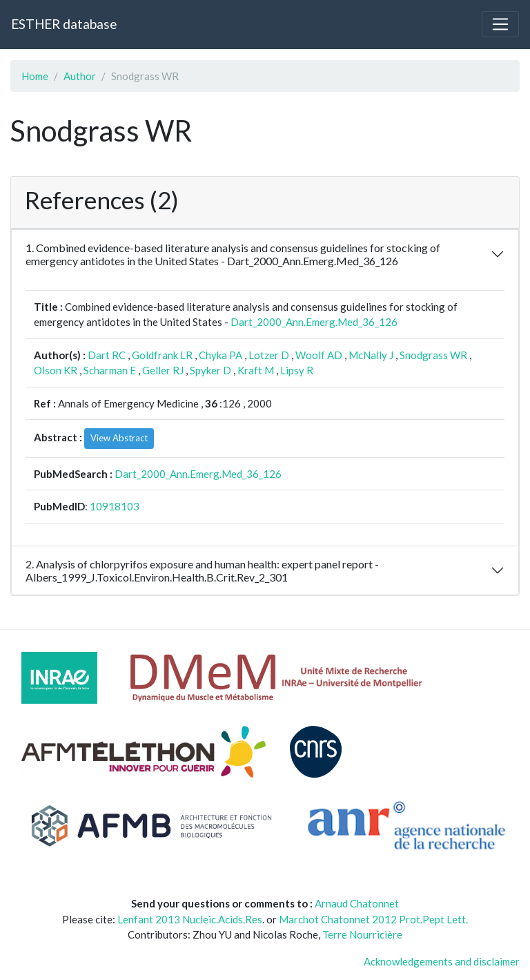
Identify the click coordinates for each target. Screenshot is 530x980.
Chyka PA (220, 355)
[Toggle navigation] (500, 24)
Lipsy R (297, 370)
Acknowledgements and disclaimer (442, 961)
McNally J (371, 355)
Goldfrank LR (162, 355)
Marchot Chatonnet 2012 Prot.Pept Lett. (373, 919)
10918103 (115, 506)
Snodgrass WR (433, 355)
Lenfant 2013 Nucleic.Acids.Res (190, 919)
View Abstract (119, 438)
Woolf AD (319, 355)
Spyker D (210, 370)
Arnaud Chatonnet (357, 903)
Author (80, 76)
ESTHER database (64, 24)
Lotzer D (269, 355)
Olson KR (56, 370)
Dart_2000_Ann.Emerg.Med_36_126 (314, 322)
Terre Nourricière (362, 934)
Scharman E (110, 370)
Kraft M (256, 370)
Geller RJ (163, 370)
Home (35, 76)
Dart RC (107, 355)
